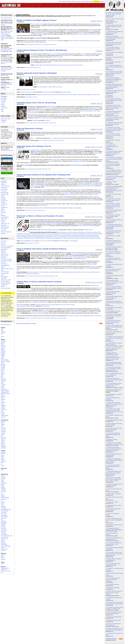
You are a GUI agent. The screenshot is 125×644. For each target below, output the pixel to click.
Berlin (18, 269)
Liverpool (48, 120)
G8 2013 (3, 243)
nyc (2, 520)
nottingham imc (5, 392)
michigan (3, 506)
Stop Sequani (4, 277)
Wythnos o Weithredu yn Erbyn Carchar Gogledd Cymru (7, 38)
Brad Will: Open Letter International (44, 65)
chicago (3, 487)
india (2, 470)
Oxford (3, 105)
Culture (3, 196)
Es (76, 224)
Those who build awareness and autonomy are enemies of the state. (114, 67)
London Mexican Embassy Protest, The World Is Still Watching (42, 50)
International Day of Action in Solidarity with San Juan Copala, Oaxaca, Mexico (114, 100)
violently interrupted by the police (39, 312)
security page (4, 316)
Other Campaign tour (63, 180)
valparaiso (3, 446)
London (39, 67)
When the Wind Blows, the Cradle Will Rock (113, 509)
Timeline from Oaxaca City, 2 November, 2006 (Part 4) (45, 235)
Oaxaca (65, 253)
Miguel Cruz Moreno (79, 34)
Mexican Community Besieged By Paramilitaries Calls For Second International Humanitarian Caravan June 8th (114, 188)
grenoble (3, 366)
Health (3, 209)
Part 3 (30, 89)
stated (77, 178)
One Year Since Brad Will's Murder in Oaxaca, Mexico (113, 321)
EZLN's (66, 178)
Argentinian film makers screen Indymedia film (48, 95)
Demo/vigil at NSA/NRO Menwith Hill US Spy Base (7, 50)
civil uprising (34, 55)
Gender (3, 206)
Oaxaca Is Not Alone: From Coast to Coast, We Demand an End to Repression (114, 242)
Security (97, 1)
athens (3, 344)
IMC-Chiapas (59, 208)
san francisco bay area (7, 536)
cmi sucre (3, 430)
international (39, 34)
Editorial (69, 1)
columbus (3, 492)
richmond (3, 527)
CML (69, 208)
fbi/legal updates (5, 568)
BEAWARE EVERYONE (113, 588)
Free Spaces (4, 204)
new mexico (4, 514)
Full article (87, 116)
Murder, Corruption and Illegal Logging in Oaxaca (37, 20)
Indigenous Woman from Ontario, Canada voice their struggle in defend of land (80, 95)
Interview (39, 194)
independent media (77, 161)
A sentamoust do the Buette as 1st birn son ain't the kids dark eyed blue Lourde (114, 14)
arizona (3, 476)
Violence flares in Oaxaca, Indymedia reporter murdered (39, 282)
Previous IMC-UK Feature (68, 305)
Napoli (87, 268)
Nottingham (90, 109)
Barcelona (68, 268)
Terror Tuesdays (5, 62)
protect (67, 31)
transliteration (62, 241)
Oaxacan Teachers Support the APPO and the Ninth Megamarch (114, 629)
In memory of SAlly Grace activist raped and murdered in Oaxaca (113, 253)
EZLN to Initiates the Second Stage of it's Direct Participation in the (114, 520)
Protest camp (93, 41)
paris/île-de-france (5, 394)
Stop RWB (3, 278)
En (79, 224)
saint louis (3, 531)
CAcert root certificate (5, 313)
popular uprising (43, 190)
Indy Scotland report (59, 138)
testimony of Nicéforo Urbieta (115, 308)
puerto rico (4, 438)
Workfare (3, 244)
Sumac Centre (34, 111)
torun (2, 411)
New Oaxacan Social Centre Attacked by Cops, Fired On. (114, 232)
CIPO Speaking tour (41, 42)
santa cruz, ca (4, 539)
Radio (51, 161)
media (32, 34)
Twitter (9, 133)
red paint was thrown (47, 261)
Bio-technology (5, 193)
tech (2, 572)
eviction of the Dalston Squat (86, 226)
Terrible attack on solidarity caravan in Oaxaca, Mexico (113, 200)
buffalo (3, 486)
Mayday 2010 (4, 256)
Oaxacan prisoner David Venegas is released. (113, 292)
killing (65, 288)
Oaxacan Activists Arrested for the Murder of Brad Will (114, 248)
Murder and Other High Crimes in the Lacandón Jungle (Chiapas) (114, 603)
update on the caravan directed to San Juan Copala (114, 177)
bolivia (2, 423)
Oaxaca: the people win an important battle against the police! (75, 235)
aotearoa (3, 452)
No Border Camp (64, 112)
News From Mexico (73, 234)
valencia (3, 417)
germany (3, 364)
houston (3, 496)
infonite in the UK (51, 106)
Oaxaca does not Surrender (114, 494)
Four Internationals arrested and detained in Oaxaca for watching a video (113, 385)
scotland (3, 407)
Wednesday (83, 258)
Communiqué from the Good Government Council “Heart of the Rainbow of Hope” (114, 554)
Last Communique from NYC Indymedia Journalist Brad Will (43, 272)
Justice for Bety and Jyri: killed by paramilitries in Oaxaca (114, 119)
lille (2, 377)
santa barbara (4, 537)
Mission (74, 1)
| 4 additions (96, 176)
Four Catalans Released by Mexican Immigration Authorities (114, 363)
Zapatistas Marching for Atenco (115, 420)
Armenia (3, 555)
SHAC (2, 275)
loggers (97, 30)
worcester (3, 550)
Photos (85, 263)
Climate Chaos (5, 194)
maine (2, 503)
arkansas (3, 477)
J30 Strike (3, 253)
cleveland (3, 489)
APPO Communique (70, 194)
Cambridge (4, 100)
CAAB (11, 51)
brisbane (3, 454)
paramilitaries (92, 55)
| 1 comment (96, 130)
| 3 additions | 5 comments (93, 217)
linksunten (3, 379)
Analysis (3, 184)
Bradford (36, 153)
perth (2, 462)
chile (2, 426)
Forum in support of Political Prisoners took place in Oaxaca (114, 288)
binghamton (4, 483)
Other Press (4, 219)
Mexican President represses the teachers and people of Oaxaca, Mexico (114, 113)
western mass (4, 549)
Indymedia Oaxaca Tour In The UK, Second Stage (36, 103)
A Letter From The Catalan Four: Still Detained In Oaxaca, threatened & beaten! (113, 369)
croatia (3, 357)
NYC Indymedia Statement (54, 305)
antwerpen (4, 341)
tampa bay (4, 543)
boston (3, 484)
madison (3, 502)
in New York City (94, 267)
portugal (3, 399)
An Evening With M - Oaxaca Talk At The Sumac (50, 87)
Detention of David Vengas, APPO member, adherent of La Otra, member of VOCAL (114, 479)
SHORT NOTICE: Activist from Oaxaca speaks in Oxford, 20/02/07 (114, 593)
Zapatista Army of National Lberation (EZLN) (36, 302)
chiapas (3, 424)
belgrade (3, 351)
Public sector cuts (5, 224)
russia (2, 404)
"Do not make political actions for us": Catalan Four (114, 374)
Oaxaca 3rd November (80, 237)
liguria (2, 376)
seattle (3, 542)
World (55, 45)
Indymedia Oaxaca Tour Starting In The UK (34, 146)
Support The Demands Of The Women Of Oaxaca (114, 539)
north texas (4, 518)
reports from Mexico (42, 205)
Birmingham (80, 151)
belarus (3, 348)
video (2, 333)
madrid (3, 382)
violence (91, 31)
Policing (3, 222)
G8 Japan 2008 (5, 273)
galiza (2, 363)
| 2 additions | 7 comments (93, 147)
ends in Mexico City (50, 181)
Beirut (2, 556)
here (4, 63)
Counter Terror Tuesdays (6, 57)
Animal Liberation (5, 186)
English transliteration (41, 305)
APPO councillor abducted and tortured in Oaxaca (114, 221)
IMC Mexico (70, 272)
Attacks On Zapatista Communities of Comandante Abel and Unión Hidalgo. (114, 38)
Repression (20, 42)
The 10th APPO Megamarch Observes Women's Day (114, 543)
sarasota (3, 540)
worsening (72, 181)
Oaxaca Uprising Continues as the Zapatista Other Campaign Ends (43, 175)
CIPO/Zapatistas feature (29, 42)
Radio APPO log (94, 285)
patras (2, 395)
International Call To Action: (114, 62)
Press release (75, 254)
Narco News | (78, 272)
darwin (3, 457)
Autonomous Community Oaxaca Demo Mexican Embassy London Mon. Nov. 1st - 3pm (114, 129)
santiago (3, 442)
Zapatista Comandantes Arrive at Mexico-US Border (114, 485)
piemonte (3, 396)
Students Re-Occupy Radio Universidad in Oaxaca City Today (114, 444)
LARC (71, 109)
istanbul (3, 370)
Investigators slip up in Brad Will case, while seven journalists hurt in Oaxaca (54, 237)
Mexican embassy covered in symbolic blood (69, 232)
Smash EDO (4, 285)
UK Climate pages (73, 241)
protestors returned (52, 54)
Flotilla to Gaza (5, 254)
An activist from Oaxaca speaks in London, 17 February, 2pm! (114, 608)
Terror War (4, 230)
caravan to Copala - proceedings (112, 182)
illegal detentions (77, 190)
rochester (3, 528)
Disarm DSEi (41, 109)
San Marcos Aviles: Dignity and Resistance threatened (114, 91)
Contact (87, 1)
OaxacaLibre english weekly (114, 617)
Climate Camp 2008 (6, 280)
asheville (3, 479)
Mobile (64, 1)
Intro (81, 41)
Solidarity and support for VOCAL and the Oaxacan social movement (114, 260)
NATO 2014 (4, 241)
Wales (2, 109)
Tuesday (75, 258)
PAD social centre (47, 108)
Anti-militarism (4, 189)
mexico (3, 435)
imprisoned (44, 32)
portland (3, 526)
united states (4, 545)
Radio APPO (50, 241)
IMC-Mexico (50, 208)
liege (2, 375)
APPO (94, 138)
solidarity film (45, 226)
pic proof (97, 134)
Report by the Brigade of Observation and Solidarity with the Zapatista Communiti (114, 79)
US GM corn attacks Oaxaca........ (112, 534)
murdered (70, 256)
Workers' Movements (57, 141)
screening (54, 224)
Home (60, 1)
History (3, 211)
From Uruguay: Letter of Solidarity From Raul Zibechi (113, 48)
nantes (3, 386)
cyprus (3, 358)
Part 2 (26, 89)
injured (37, 32)
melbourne (4, 461)
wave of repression (65, 193)
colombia (3, 432)
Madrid (50, 268)
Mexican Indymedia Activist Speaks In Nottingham (37, 73)
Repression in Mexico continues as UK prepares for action (40, 216)
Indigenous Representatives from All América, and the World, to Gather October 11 (114, 460)
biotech (3, 564)
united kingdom (5, 416)
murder (35, 24)
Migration (3, 215)
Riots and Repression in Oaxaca (30, 129)
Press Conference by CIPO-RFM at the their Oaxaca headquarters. (114, 271)
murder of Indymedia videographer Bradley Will (40, 198)
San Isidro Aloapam (53, 30)
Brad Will (83, 54)
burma (2, 455)
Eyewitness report (93, 194)
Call (98, 302)
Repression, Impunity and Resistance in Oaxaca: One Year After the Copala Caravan (114, 107)
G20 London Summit (6, 259)
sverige (3, 408)
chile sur (3, 427)
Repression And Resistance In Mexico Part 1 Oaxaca (114, 211)
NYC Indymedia (63, 272)
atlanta (3, 480)
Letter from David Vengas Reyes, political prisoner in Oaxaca (113, 467)
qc (1, 464)
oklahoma (3, 521)
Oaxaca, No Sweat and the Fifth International (113, 624)
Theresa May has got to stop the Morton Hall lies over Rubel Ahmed (114, 27)
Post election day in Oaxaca (114, 390)
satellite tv (3, 332)
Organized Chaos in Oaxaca (114, 505)
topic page (6, 75)
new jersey (4, 512)
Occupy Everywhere (6, 248)
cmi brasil (3, 429)
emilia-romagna (5, 360)
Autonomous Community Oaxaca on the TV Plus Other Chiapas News (113, 135)
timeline (78, 298)
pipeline (95, 108)
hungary (3, 367)
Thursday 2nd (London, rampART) (76, 316)
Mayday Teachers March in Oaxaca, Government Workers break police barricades (113, 449)
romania (3, 402)
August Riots (4, 249)
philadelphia (4, 523)
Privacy (79, 1)
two (39, 24)
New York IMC (43, 241)
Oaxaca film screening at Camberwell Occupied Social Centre (113, 435)
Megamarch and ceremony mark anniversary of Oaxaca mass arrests (114, 303)
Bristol (73, 153)
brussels (3, 353)
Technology (4, 229)
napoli (2, 388)
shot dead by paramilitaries (64, 198)
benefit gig (37, 38)
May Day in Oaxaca (112, 439)
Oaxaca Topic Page (48, 92)
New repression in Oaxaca (114, 311)
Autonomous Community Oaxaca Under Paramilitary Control (113, 165)
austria (3, 345)
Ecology (35, 45)
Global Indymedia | (22, 306)
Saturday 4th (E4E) (92, 264)
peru (2, 436)
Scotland (3, 122)
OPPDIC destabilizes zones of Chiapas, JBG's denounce (114, 613)
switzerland (4, 410)
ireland (3, 369)
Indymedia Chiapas (87, 138)
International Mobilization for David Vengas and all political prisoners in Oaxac (114, 473)
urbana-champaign (6, 546)
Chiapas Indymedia (5, 88)
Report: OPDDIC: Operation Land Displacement (114, 559)
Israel (2, 558)
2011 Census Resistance (7, 246)
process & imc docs (6, 571)
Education (3, 199)
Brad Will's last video (57, 57)
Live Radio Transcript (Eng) (32, 274)
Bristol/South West (6, 119)
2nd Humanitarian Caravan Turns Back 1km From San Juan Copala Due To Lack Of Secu (114, 172)
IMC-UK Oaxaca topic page (45, 118)
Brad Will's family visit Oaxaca (115, 525)
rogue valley (4, 530)
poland (3, 398)
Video (18, 313)
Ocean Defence (5, 217)
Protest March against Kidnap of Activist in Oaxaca (114, 297)
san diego (3, 533)
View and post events (6, 18)
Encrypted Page (7, 293)
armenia (3, 342)
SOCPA (3, 287)
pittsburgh (3, 524)
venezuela (3, 448)
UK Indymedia (17, 5)
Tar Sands (3, 258)
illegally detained (88, 200)
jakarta (3, 458)
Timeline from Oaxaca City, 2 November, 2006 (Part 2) (54, 234)
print (2, 329)
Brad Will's (88, 256)
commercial (92, 30)
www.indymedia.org (39, 135)
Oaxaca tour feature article (27, 92)
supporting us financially (7, 150)
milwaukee (4, 508)
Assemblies (85, 41)
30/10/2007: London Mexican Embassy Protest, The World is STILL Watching (114, 316)
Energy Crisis (4, 201)
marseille (3, 385)
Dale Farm (4, 251)
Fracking (3, 202)
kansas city (4, 499)
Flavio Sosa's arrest (28, 194)
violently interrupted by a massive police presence (73, 257)
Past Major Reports (6, 288)
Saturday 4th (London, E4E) (94, 316)
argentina (3, 421)
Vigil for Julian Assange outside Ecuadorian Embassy (7, 69)
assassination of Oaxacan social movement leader (113, 216)
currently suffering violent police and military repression (85, 253)
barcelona (3, 347)
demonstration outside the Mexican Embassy (49, 223)
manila (3, 460)
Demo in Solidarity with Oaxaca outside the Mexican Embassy (42, 249)
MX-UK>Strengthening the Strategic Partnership (113, 564)
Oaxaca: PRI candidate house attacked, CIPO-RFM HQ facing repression (114, 327)
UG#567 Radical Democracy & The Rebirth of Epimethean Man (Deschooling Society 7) (114, 86)
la (1, 501)
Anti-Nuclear (4, 188)
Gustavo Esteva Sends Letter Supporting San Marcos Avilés (114, 43)
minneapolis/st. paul (6, 509)
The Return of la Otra (113, 502)
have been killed (62, 298)
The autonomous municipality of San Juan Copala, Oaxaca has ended (114, 159)
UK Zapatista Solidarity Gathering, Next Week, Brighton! (114, 529)
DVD (81, 224)
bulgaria (3, 354)
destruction (75, 30)
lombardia (3, 380)
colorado (3, 490)
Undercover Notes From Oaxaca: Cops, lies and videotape (114, 379)
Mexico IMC (23, 241)
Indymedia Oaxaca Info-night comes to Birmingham (114, 429)
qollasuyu (3, 439)
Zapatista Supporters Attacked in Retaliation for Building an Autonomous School (114, 153)
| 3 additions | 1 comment (93, 283)
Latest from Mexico (26, 235)
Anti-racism (4, 191)
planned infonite (62, 109)
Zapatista (51, 45)
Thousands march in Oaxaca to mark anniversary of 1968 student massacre (114, 338)
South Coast (4, 108)
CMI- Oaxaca (79, 65)
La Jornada (76, 208)
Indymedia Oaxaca (66, 92)
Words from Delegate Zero (95, 184)
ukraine (3, 414)
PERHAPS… (111, 96)
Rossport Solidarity (6, 283)
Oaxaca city (62, 190)
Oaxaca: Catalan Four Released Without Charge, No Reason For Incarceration (113, 358)
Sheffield (3, 106)
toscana (3, 413)
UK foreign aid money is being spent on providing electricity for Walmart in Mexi (114, 73)
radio (41, 24)
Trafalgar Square (89, 230)
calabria (3, 355)
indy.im (3, 133)
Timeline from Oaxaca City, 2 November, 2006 (28, 234)
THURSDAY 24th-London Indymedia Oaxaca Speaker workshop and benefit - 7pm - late (114, 410)
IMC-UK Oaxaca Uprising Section (31, 208)
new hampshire (5, 511)
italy (2, 372)
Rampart (96, 153)
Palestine (3, 220)
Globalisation (4, 207)
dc (1, 493)
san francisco (4, 534)
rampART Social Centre (65, 264)
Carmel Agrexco (5, 272)
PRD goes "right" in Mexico (114, 620)
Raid (98, 41)
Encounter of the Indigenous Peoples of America (114, 333)
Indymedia (35, 67)
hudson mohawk (5, 498)
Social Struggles (45, 45)
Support (102, 1)
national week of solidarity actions (86, 186)
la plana (3, 373)
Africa (2, 336)
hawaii (2, 495)
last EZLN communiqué (113, 584)
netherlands (4, 389)
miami (2, 505)
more (35, 194)
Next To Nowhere (85, 111)
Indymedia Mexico (31, 306)
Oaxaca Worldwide (56, 238)
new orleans (4, 515)
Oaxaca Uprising (29, 45)
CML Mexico (33, 241)
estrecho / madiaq (5, 361)
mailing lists (4, 569)
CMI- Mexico (72, 65)
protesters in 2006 (46, 62)
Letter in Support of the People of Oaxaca (90, 238)
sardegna (3, 405)
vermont (3, 547)
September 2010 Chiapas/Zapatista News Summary (112, 146)
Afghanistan (4, 183)
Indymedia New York (68, 55)
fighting (68, 30)
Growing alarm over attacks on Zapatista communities (114, 32)
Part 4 (34, 89)
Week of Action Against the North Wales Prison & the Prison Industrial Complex (7, 32)
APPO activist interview (82, 194)
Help (91, 1)
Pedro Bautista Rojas (92, 34)
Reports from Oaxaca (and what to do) (90, 232)
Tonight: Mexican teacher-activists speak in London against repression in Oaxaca (114, 404)
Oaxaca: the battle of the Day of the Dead (40, 238)
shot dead (85, 55)
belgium (3, 350)
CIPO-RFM (82, 32)
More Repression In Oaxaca (114, 394)
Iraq (2, 214)
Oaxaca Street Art (112, 353)
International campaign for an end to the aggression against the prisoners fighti (114, 226)
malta (2, 383)
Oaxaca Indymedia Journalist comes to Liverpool (114, 424)
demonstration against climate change (50, 230)
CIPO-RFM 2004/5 (74, 41)
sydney (3, 465)
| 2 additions (96, 21)
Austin (2, 482)
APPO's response (35, 186)
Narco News (68, 138)
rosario (3, 440)
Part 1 (22, 89)
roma (2, 401)
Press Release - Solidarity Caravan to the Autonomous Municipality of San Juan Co (113, 205)
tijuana (3, 443)
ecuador (3, 433)
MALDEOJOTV (31, 116)
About (83, 1)
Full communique (83, 184)
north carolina (4, 517)
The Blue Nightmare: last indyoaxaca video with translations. (113, 580)
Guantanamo (4, 264)
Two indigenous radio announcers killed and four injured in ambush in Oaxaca (114, 282)
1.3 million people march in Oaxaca (70, 238)
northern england (5, 391)
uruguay (3, 445)
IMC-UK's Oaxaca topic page (60, 65)
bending (35, 31)
